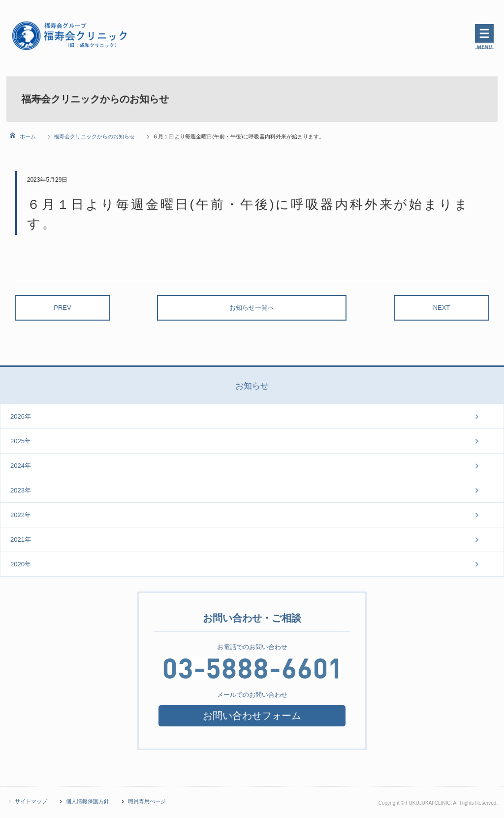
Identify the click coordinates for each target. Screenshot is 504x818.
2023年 (21, 490)
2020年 (21, 564)
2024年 (21, 466)
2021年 (21, 540)
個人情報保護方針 (88, 802)
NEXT (442, 308)
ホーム (27, 136)
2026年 (21, 416)
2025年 (21, 441)
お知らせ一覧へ (252, 308)
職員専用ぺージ (147, 802)
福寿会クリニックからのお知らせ (94, 136)
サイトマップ (31, 802)
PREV (62, 308)
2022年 (21, 515)
